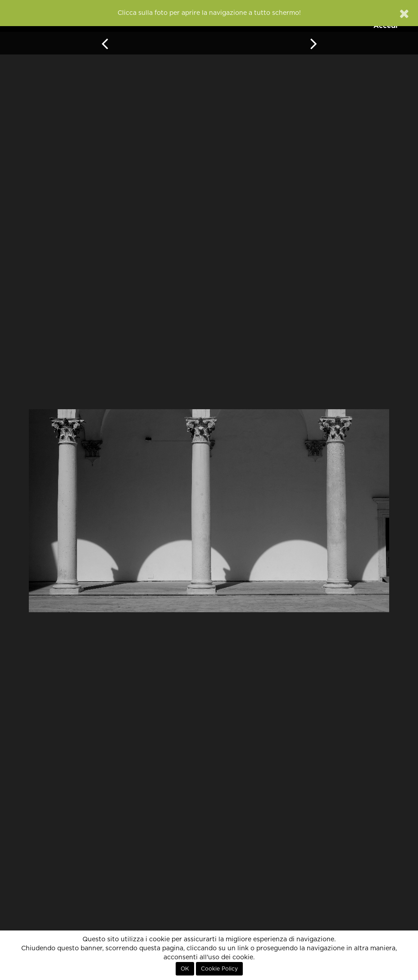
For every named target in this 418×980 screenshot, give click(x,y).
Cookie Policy (219, 969)
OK (185, 969)
